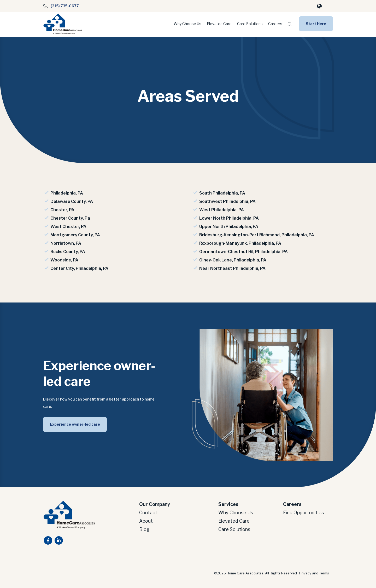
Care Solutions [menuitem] (234, 528)
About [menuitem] (146, 519)
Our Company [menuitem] (155, 503)
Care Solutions (250, 24)
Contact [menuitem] (148, 511)
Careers (275, 24)
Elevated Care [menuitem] (234, 519)
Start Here (316, 24)
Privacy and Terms (314, 572)
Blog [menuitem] (144, 528)
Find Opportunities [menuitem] (303, 511)
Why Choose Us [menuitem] (236, 511)
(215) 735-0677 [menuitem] (61, 6)
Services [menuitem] (228, 503)
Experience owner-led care (75, 423)
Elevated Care (219, 24)
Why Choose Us (187, 24)
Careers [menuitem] (292, 503)
